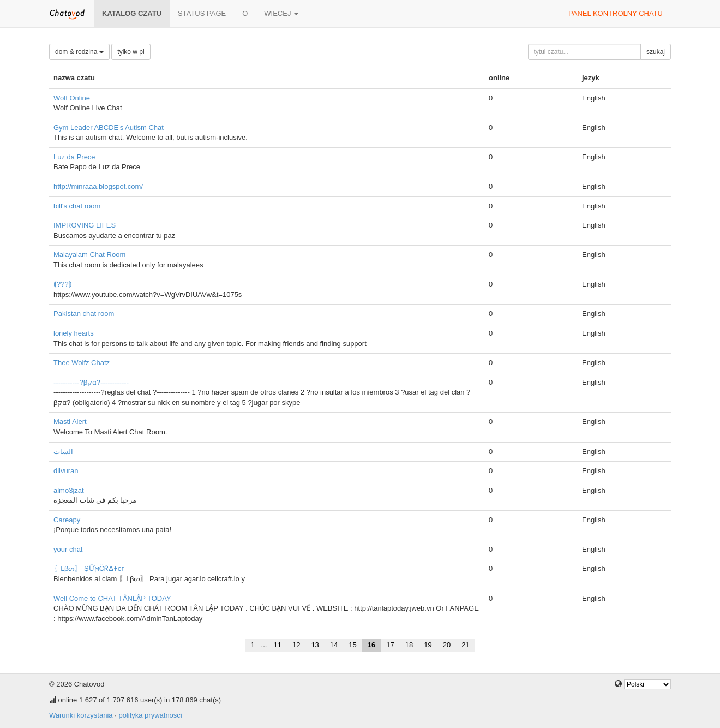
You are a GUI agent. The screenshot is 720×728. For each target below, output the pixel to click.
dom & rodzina (79, 52)
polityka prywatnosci (150, 715)
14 (334, 645)
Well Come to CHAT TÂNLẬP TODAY (112, 598)
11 (277, 645)
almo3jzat (69, 490)
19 (428, 645)
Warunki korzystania (81, 715)
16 (371, 645)
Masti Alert (70, 422)
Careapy (67, 520)
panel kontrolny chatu (616, 13)
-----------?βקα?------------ (91, 382)
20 (447, 645)
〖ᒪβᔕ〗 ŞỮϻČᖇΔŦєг (89, 568)
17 (390, 645)
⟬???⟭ (63, 284)
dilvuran (66, 471)
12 (296, 645)
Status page (202, 13)
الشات (63, 452)
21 (465, 645)
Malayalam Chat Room (89, 255)
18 (409, 645)
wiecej (281, 13)
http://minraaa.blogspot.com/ (98, 186)
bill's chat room (77, 206)
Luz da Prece (74, 157)
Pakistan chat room (84, 314)
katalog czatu (132, 13)
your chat (68, 549)
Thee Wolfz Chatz (82, 363)
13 (315, 645)
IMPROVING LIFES (85, 225)
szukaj (656, 52)
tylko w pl (131, 52)
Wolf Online (72, 98)
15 (352, 645)
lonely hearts (74, 333)
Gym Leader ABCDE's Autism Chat (109, 127)
